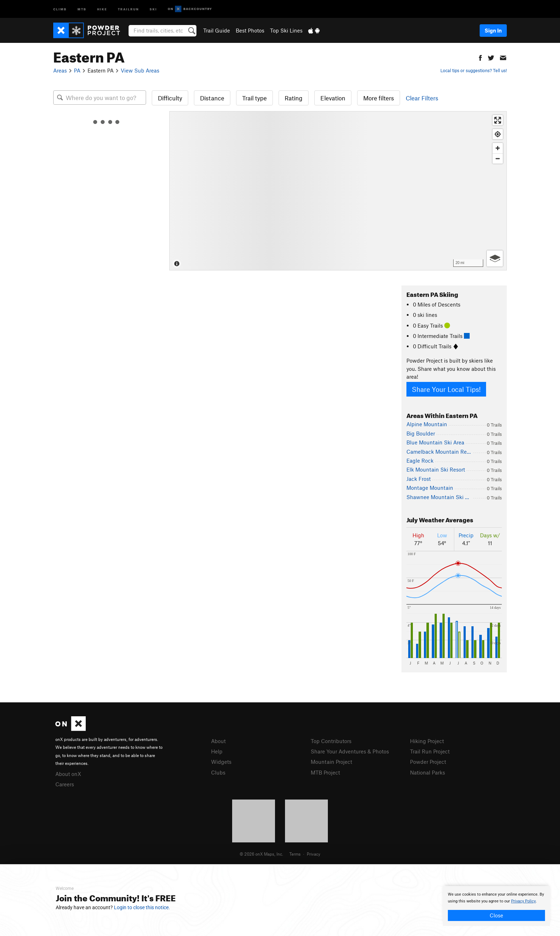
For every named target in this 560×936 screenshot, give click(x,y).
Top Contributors (331, 741)
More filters (379, 98)
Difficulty (170, 98)
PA (77, 70)
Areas (60, 70)
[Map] (338, 191)
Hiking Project (427, 741)
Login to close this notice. (142, 907)
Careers (65, 784)
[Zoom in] (498, 148)
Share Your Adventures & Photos (350, 751)
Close (496, 915)
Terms (295, 854)
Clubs (218, 772)
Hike (102, 9)
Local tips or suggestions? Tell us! (474, 70)
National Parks (427, 772)
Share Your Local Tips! (446, 389)
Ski (153, 9)
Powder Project (428, 762)
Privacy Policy (523, 901)
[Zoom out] (498, 158)
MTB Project (325, 772)
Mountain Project (331, 762)
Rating (294, 98)
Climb (60, 9)
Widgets (221, 762)
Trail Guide (217, 30)
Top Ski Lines (286, 30)
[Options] (495, 258)
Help (217, 751)
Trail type (254, 98)
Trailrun (128, 9)
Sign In (493, 30)
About (218, 741)
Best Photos (250, 30)
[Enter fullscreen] (498, 120)
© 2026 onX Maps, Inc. (261, 854)
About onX (68, 774)
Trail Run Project (430, 751)
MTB (82, 9)
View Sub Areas (140, 70)
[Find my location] (498, 134)
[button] (480, 57)
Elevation (333, 98)
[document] (496, 906)
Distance (212, 98)
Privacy (314, 854)
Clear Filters (422, 98)
